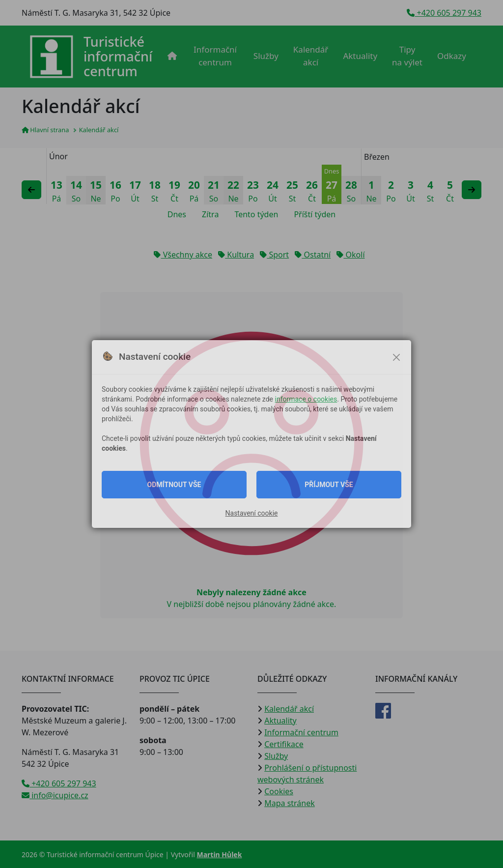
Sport (274, 255)
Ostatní (313, 255)
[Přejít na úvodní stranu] (91, 57)
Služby (266, 56)
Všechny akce (183, 255)
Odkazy (452, 56)
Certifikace (284, 744)
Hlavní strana (45, 130)
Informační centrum (215, 56)
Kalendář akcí (311, 56)
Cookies (279, 791)
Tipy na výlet (407, 56)
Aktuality (360, 56)
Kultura (236, 255)
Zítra (210, 214)
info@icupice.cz (55, 795)
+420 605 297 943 (444, 13)
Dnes (177, 214)
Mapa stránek (290, 803)
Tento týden (256, 214)
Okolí (350, 255)
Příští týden (315, 214)
